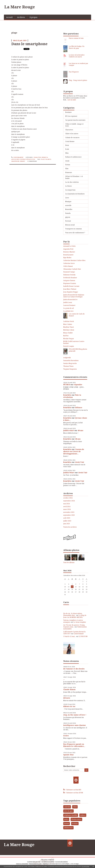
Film (67, 169)
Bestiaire (68, 112)
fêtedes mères (76, 819)
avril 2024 (67, 507)
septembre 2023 (69, 515)
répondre (78, 385)
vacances (48, 159)
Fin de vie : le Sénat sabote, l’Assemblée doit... (73, 614)
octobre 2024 (68, 498)
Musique (68, 202)
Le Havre (69, 186)
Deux (67, 145)
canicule (67, 807)
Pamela (68, 213)
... (64, 679)
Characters (37, 157)
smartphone (15, 161)
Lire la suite (72, 100)
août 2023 (67, 518)
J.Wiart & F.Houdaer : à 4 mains (74, 177)
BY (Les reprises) (71, 116)
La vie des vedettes (72, 182)
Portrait (23, 159)
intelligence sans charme (75, 725)
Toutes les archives (70, 527)
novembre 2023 (69, 512)
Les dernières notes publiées (48, 862)
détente (67, 698)
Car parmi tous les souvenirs (75, 120)
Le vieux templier (80, 622)
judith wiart (69, 430)
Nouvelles (69, 209)
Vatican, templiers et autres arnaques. (73, 621)
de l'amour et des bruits (74, 669)
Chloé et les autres (72, 134)
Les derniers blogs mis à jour (34, 862)
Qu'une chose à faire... (75, 419)
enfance (22, 161)
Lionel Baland (79, 634)
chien (75, 807)
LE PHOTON (83, 636)
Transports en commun (73, 229)
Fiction (68, 165)
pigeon (68, 217)
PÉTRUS (67, 385)
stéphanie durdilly (71, 815)
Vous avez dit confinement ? (75, 233)
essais (67, 161)
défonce (79, 407)
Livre (67, 198)
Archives (21, 17)
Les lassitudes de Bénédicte (75, 194)
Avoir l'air (80, 462)
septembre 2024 (69, 501)
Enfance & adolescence (73, 157)
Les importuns (70, 190)
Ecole (67, 149)
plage (43, 159)
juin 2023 (67, 524)
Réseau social (31, 159)
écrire (66, 736)
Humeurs (69, 172)
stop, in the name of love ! (75, 715)
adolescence (68, 828)
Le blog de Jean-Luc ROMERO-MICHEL (75, 616)
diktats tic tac (69, 706)
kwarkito (67, 395)
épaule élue (68, 755)
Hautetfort (52, 860)
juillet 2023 (67, 521)
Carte (66, 602)
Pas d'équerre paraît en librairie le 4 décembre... (74, 745)
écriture (75, 823)
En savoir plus (85, 866)
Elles (67, 153)
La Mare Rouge (20, 7)
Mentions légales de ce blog (35, 864)
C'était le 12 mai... (69, 636)
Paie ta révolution (72, 396)
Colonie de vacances (72, 137)
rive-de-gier (68, 811)
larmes (67, 823)
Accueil (9, 17)
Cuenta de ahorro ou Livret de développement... (74, 451)
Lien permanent (17, 157)
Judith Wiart (69, 473)
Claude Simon (69, 689)
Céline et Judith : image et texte (74, 125)
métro (66, 819)
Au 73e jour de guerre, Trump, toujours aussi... (74, 626)
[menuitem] (9, 17)
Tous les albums (69, 562)
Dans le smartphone (29, 44)
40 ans (81, 430)
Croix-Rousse (70, 141)
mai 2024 (66, 504)
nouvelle (68, 205)
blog (77, 864)
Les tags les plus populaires (62, 862)
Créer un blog (44, 860)
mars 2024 (67, 509)
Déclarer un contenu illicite (22, 864)
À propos (33, 17)
